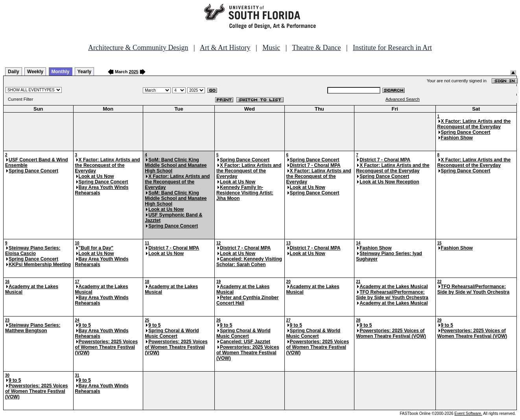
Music (271, 48)
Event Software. (468, 414)
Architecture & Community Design (138, 48)
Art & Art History (225, 48)
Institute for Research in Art (392, 48)
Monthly (61, 72)
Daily (14, 72)
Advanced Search (403, 99)
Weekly (35, 72)
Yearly (84, 72)
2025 (134, 72)
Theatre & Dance (316, 48)
